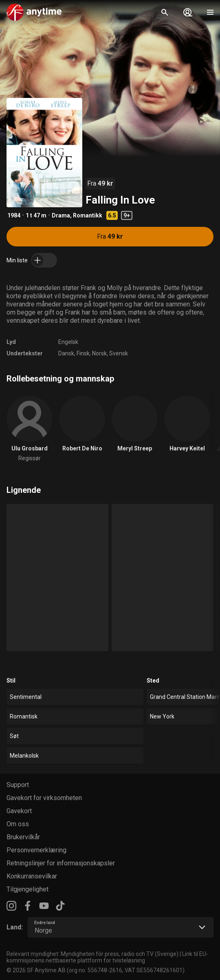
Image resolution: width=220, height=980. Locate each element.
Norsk (99, 353)
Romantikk (88, 215)
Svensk (119, 353)
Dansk (66, 353)
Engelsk (68, 342)
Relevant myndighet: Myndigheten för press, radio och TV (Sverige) (92, 954)
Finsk (83, 353)
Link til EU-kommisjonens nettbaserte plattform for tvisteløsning (107, 957)
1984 (14, 215)
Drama (61, 215)
